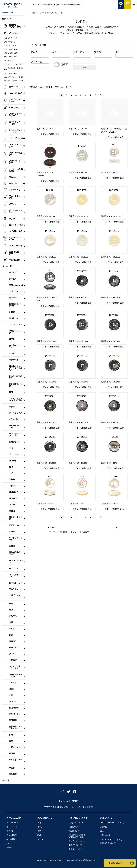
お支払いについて (76, 823)
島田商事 (64, 532)
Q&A (102, 831)
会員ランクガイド (76, 849)
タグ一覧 (6, 780)
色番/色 (98, 52)
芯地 (39, 835)
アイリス (53, 532)
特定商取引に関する (77, 836)
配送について (74, 827)
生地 (39, 823)
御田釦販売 (84, 532)
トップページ (12, 823)
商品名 (34, 52)
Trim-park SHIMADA (112, 823)
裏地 (39, 831)
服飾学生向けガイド (77, 845)
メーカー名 (37, 62)
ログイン (10, 831)
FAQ (8, 843)
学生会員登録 (12, 839)
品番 (54, 52)
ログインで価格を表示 (50, 134)
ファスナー (42, 839)
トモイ (74, 532)
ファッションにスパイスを (111, 841)
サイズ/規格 (79, 52)
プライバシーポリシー (78, 841)
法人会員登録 (12, 835)
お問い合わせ (105, 835)
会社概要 (103, 827)
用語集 (9, 847)
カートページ (12, 827)
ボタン (40, 827)
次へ (102, 95)
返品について (74, 831)
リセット (85, 61)
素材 (118, 52)
